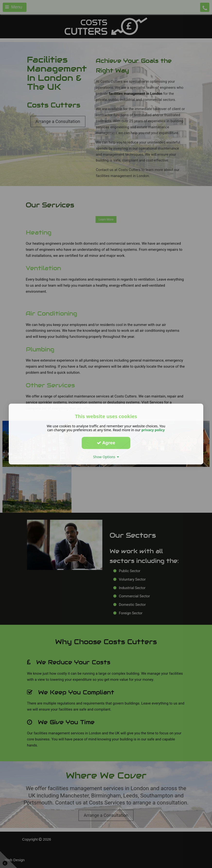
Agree (106, 443)
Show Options (106, 457)
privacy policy (153, 430)
